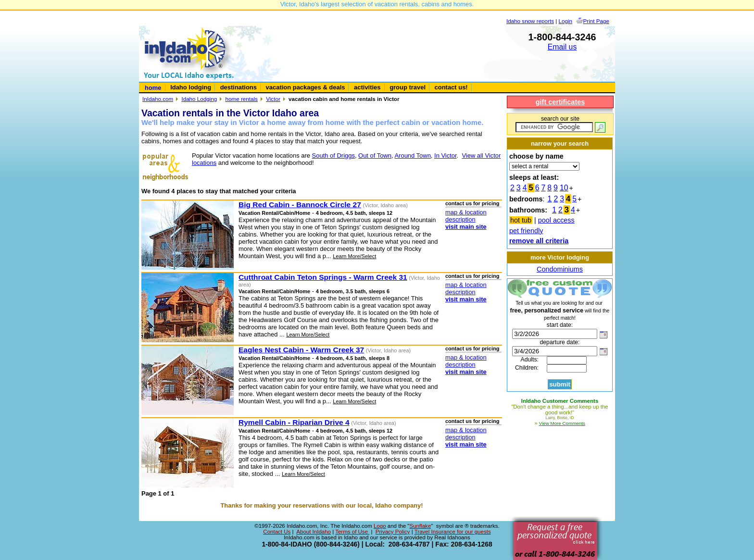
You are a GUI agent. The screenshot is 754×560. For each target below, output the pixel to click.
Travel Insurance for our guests (453, 532)
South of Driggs (333, 156)
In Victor (446, 156)
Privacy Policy (393, 532)
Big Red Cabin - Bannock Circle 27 (300, 205)
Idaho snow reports (530, 21)
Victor (273, 99)
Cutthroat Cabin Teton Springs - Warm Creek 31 (323, 277)
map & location (466, 212)
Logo (380, 526)
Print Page (596, 21)
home (153, 88)
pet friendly (526, 231)
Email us (562, 47)
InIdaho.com (158, 99)
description (460, 219)
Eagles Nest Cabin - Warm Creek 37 (301, 350)
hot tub (521, 220)
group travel (408, 87)
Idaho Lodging (199, 99)
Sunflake (420, 526)
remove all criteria (539, 241)
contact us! (451, 87)
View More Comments (562, 423)
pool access (556, 220)
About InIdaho (314, 532)
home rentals (242, 99)
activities (367, 87)
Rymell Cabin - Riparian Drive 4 (294, 422)
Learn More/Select (354, 256)
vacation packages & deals (306, 87)
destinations (239, 87)
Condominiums (560, 269)
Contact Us (277, 532)
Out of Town (375, 156)
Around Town (412, 156)
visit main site (466, 227)
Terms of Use (352, 532)
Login (566, 21)
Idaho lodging (191, 87)
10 (564, 188)
